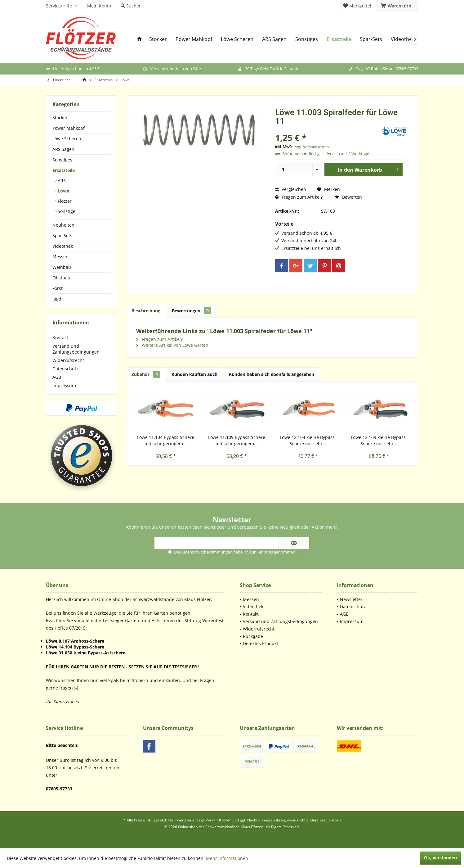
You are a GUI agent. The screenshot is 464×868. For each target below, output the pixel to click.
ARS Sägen (63, 149)
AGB (57, 377)
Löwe (63, 191)
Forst (58, 288)
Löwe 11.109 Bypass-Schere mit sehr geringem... (237, 440)
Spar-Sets (62, 235)
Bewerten (348, 197)
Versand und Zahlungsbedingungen (76, 349)
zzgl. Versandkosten (312, 147)
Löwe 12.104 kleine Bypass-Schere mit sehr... (308, 440)
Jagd (57, 299)
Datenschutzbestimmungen (207, 552)
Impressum (64, 385)
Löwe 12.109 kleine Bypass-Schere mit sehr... (379, 440)
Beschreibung (146, 311)
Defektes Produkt (261, 643)
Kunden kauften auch (194, 374)
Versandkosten (219, 820)
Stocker (60, 118)
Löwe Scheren (67, 139)
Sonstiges (62, 160)
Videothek (63, 246)
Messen (60, 257)
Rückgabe (253, 636)
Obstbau (61, 278)
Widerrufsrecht (68, 360)
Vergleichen (291, 189)
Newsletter (351, 599)
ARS (61, 181)
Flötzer (64, 201)
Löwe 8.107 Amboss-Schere (75, 641)
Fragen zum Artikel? (299, 197)
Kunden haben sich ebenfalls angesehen (272, 374)
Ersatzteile (64, 170)
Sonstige (66, 211)
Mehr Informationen (227, 858)
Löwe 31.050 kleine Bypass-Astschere (86, 653)
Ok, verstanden (440, 858)
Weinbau (62, 267)
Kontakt (60, 338)
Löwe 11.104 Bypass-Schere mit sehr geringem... (166, 440)
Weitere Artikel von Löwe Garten (172, 345)
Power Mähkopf (69, 128)
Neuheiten (63, 225)
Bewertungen (191, 311)
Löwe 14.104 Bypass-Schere (75, 647)
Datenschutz (65, 369)
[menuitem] (397, 6)
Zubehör (146, 374)
